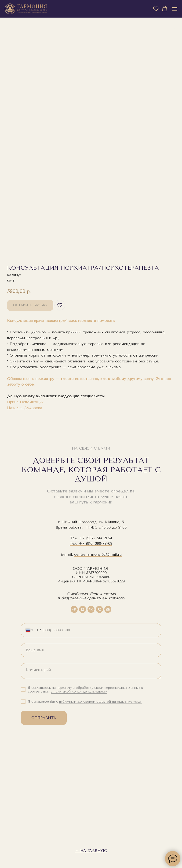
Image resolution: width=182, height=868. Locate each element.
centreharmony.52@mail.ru (98, 554)
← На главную (91, 851)
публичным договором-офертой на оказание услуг (100, 702)
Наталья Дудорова (25, 408)
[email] (108, 609)
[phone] (99, 609)
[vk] (91, 609)
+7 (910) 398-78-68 (96, 543)
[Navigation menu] (175, 9)
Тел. (75, 538)
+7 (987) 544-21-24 (96, 538)
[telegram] (74, 609)
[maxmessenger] (83, 609)
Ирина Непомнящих (25, 402)
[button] (156, 9)
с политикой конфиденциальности (79, 691)
